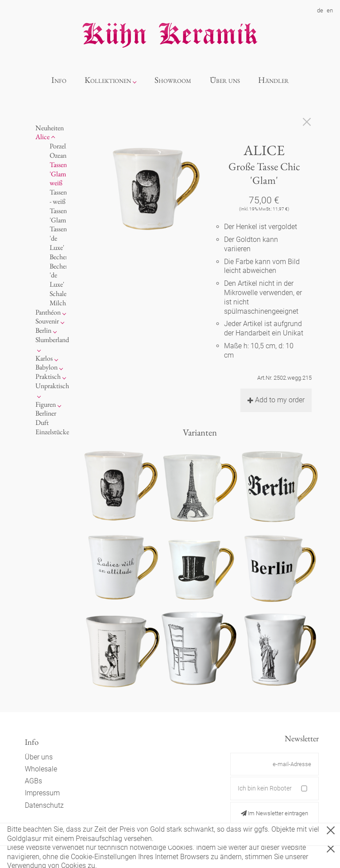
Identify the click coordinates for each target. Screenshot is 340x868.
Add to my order (276, 400)
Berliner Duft (46, 418)
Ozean (58, 155)
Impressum (42, 793)
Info (59, 80)
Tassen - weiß (58, 197)
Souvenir (47, 321)
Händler (273, 80)
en (330, 10)
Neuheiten (50, 128)
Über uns (225, 80)
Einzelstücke (52, 432)
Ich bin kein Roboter (265, 788)
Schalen (60, 294)
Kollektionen (108, 80)
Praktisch (48, 376)
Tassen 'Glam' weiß (58, 174)
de (320, 10)
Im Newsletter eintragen (274, 813)
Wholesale (41, 769)
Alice (42, 137)
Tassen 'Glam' (58, 215)
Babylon (46, 367)
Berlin (43, 330)
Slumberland (52, 340)
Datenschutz (44, 805)
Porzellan (62, 146)
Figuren (46, 404)
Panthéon (48, 312)
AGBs (33, 781)
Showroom (173, 80)
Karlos (44, 358)
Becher (59, 257)
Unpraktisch (52, 386)
